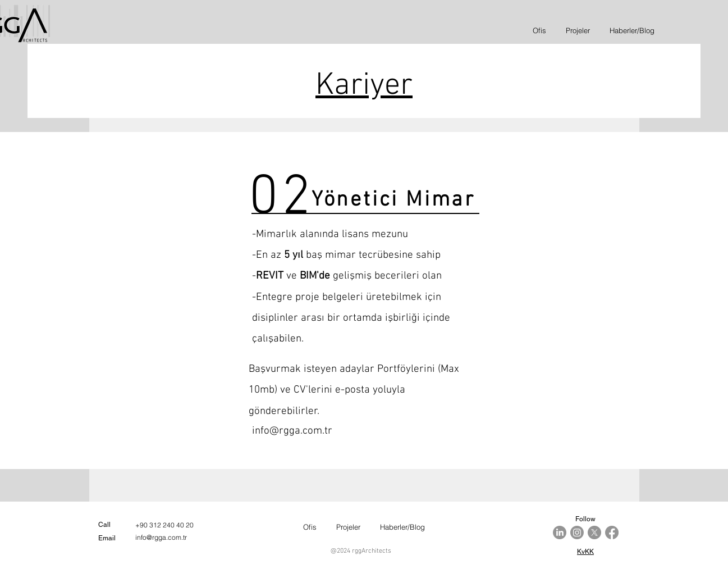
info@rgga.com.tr (292, 431)
